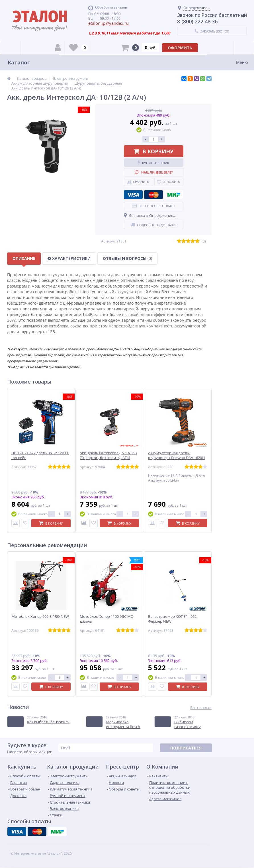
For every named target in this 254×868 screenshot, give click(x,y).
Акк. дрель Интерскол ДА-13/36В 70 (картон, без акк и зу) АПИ (108, 455)
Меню (242, 62)
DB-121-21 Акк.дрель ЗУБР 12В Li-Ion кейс (40, 455)
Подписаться (186, 748)
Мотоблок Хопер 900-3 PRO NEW (40, 617)
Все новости (201, 708)
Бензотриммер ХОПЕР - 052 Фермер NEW (172, 619)
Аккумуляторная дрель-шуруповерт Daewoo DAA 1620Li (176, 455)
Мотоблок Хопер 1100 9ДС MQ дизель (107, 619)
